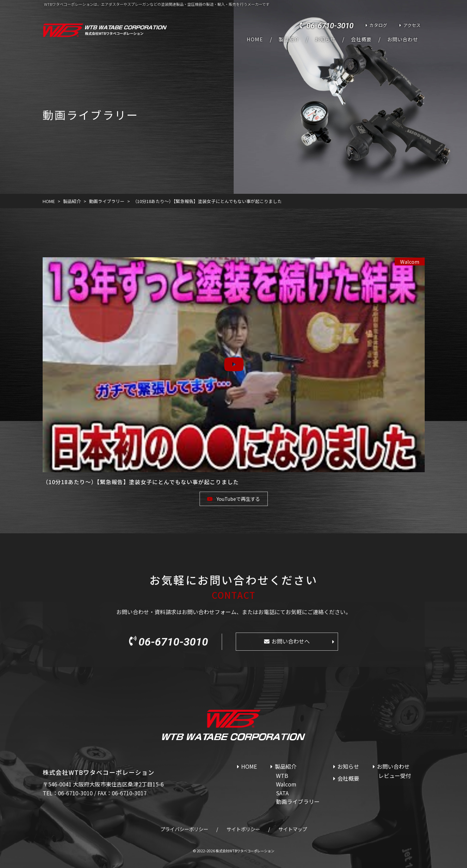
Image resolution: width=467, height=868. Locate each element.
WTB (282, 776)
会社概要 (361, 39)
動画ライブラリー (298, 801)
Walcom (410, 262)
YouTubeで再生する (238, 499)
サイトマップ (293, 829)
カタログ (378, 25)
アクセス (412, 25)
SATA (282, 793)
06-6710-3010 (330, 26)
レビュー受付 (395, 776)
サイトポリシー (243, 829)
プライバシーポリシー (184, 829)
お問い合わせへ (291, 641)
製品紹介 (289, 39)
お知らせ (325, 39)
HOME (255, 39)
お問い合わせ (403, 39)
